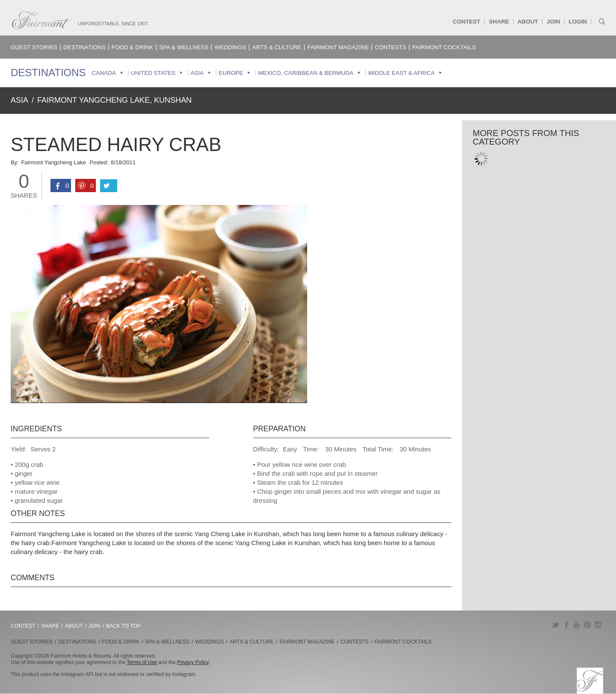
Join (554, 22)
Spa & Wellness (184, 47)
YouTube (577, 625)
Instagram (598, 625)
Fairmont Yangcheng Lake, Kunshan (114, 100)
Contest (466, 22)
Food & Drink (133, 47)
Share (499, 22)
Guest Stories (34, 47)
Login (578, 22)
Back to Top (123, 626)
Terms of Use (142, 662)
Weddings (230, 47)
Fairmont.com (41, 20)
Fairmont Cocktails (444, 47)
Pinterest (588, 625)
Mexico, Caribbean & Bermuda (306, 73)
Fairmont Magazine (338, 47)
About (528, 22)
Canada (104, 73)
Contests (391, 47)
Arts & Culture (277, 47)
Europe (231, 73)
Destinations (84, 47)
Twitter (555, 625)
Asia (197, 73)
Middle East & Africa (401, 73)
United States (153, 73)
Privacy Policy (193, 662)
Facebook (566, 625)
